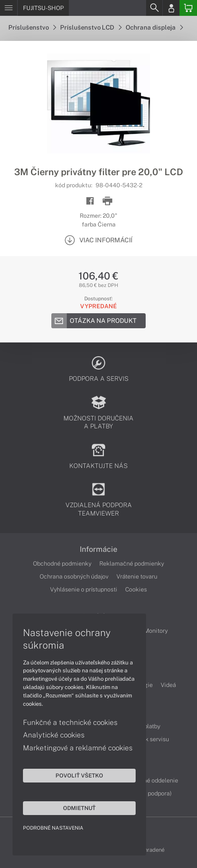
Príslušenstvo (32, 27)
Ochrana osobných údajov (74, 576)
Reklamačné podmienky (132, 564)
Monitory (156, 631)
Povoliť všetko (79, 775)
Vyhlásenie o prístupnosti (84, 589)
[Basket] (188, 8)
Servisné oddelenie (153, 780)
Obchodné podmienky (62, 564)
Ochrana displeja (154, 27)
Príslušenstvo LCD (91, 27)
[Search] (154, 8)
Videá (168, 685)
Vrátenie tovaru (137, 576)
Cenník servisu (150, 739)
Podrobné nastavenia (53, 828)
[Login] (171, 8)
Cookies (136, 589)
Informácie (98, 549)
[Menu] (9, 8)
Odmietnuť (79, 808)
